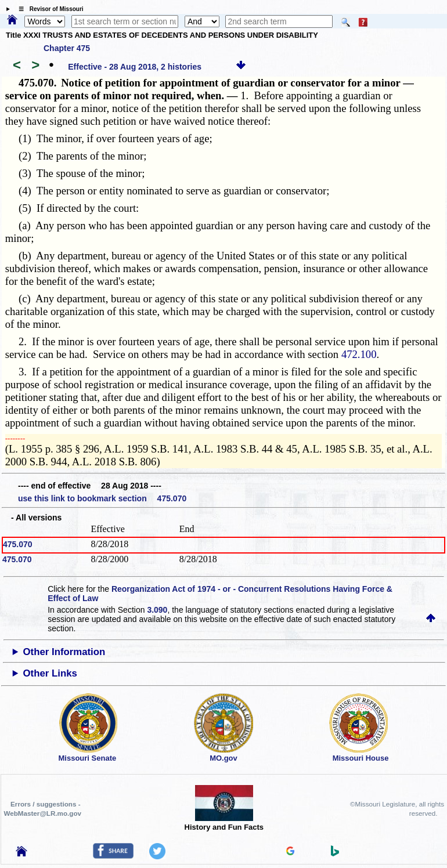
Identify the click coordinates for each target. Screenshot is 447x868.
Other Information (64, 652)
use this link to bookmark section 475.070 (102, 498)
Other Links (50, 673)
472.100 (359, 354)
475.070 (18, 544)
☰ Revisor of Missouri (48, 9)
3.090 (157, 610)
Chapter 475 (67, 48)
